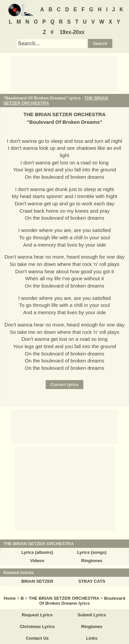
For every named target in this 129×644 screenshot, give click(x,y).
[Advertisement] (65, 73)
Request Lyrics (37, 615)
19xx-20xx (72, 32)
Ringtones (92, 561)
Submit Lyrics (92, 615)
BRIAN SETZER (37, 581)
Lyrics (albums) (37, 552)
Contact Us (37, 638)
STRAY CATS (92, 581)
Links (92, 638)
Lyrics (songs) (92, 552)
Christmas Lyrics (37, 627)
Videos (37, 561)
